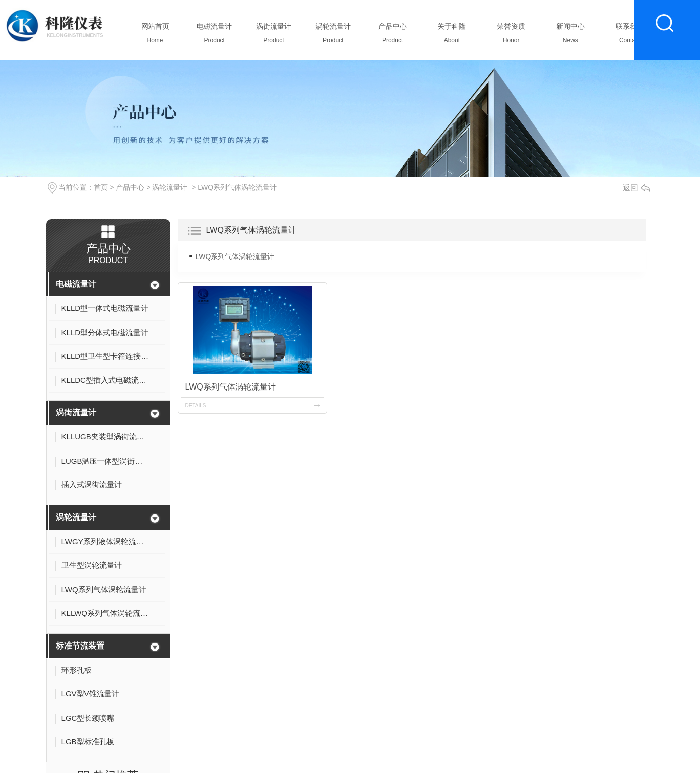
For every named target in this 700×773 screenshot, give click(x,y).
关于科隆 (452, 36)
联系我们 (630, 36)
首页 (101, 187)
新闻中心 (570, 36)
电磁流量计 (214, 36)
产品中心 (392, 36)
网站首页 (155, 36)
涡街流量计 (274, 36)
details (196, 405)
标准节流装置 (80, 646)
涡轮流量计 (333, 36)
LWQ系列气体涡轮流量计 (237, 187)
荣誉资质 (511, 36)
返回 (637, 188)
